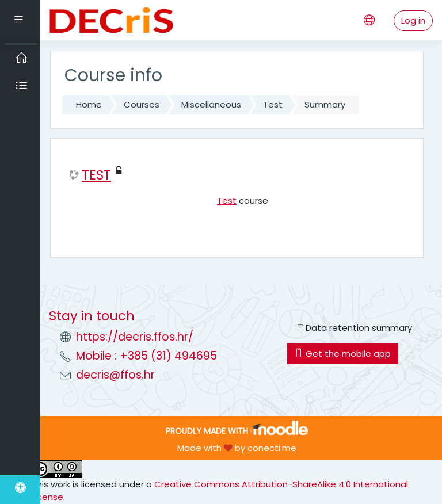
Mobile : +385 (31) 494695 (146, 356)
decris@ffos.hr (115, 375)
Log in (413, 20)
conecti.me (272, 448)
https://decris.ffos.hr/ (135, 337)
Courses (142, 104)
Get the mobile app (343, 354)
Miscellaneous (211, 104)
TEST (96, 175)
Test (273, 104)
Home (89, 104)
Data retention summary (353, 328)
